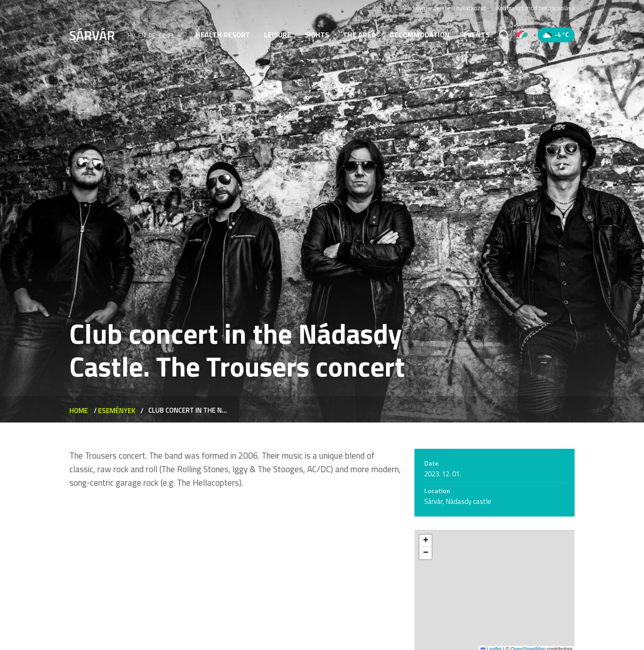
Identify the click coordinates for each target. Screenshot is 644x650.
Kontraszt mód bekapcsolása (536, 8)
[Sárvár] (92, 34)
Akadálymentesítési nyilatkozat (444, 8)
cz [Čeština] (162, 35)
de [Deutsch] (152, 35)
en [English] (142, 35)
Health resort (223, 35)
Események (117, 411)
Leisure (278, 35)
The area (359, 35)
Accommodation (420, 35)
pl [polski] (172, 35)
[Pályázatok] (522, 35)
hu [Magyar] (131, 35)
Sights (317, 35)
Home (79, 411)
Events (476, 35)
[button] (425, 541)
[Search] (504, 35)
